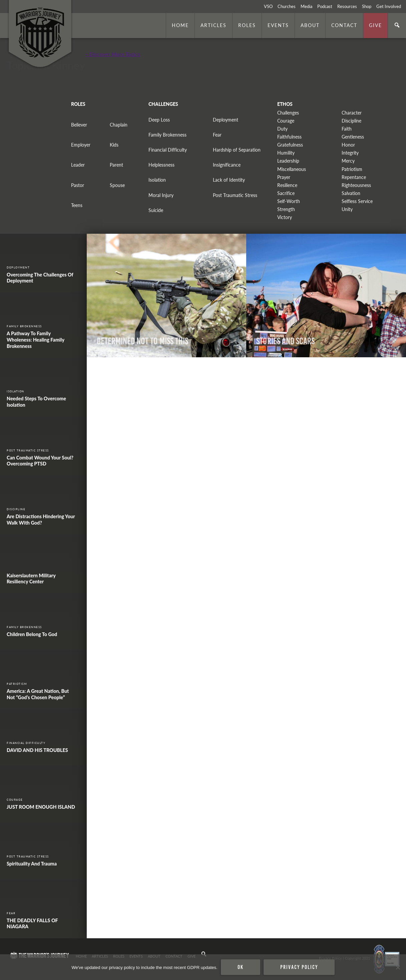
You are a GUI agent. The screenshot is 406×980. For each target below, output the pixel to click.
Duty (282, 129)
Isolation (157, 180)
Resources (347, 6)
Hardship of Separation (237, 150)
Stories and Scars (285, 341)
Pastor (78, 185)
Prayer (284, 177)
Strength (286, 209)
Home (180, 25)
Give (375, 25)
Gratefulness (290, 145)
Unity (347, 209)
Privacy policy (299, 967)
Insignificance (227, 165)
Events (278, 25)
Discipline (351, 121)
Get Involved (389, 6)
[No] (398, 967)
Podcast (325, 6)
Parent (116, 165)
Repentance (354, 177)
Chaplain (119, 125)
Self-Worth (289, 201)
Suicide (156, 210)
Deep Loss (159, 120)
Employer (81, 145)
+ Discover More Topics (113, 54)
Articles (214, 25)
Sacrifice (286, 193)
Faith (347, 129)
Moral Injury (161, 195)
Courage (286, 121)
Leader (78, 165)
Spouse (117, 185)
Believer (79, 125)
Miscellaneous (292, 169)
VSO (268, 6)
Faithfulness (289, 137)
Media (306, 6)
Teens (77, 205)
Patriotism (352, 169)
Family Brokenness (167, 135)
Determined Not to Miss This (142, 341)
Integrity (350, 153)
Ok (241, 967)
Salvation (351, 193)
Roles (247, 25)
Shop (367, 6)
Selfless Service (357, 201)
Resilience (287, 185)
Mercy (348, 161)
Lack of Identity (229, 180)
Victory (285, 217)
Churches (287, 6)
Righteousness (356, 185)
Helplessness (161, 165)
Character (352, 113)
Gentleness (353, 137)
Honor (348, 145)
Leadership (288, 161)
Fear (217, 135)
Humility (286, 153)
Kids (114, 145)
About (310, 25)
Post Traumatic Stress (235, 195)
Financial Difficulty (168, 150)
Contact (344, 25)
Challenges (288, 113)
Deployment (226, 120)
